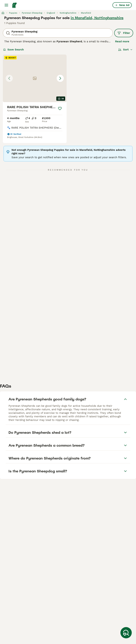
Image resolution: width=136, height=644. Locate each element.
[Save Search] (126, 633)
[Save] (60, 108)
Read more (122, 41)
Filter (124, 33)
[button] (35, 78)
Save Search (13, 50)
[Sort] (125, 50)
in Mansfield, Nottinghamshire (97, 18)
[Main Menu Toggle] (6, 5)
